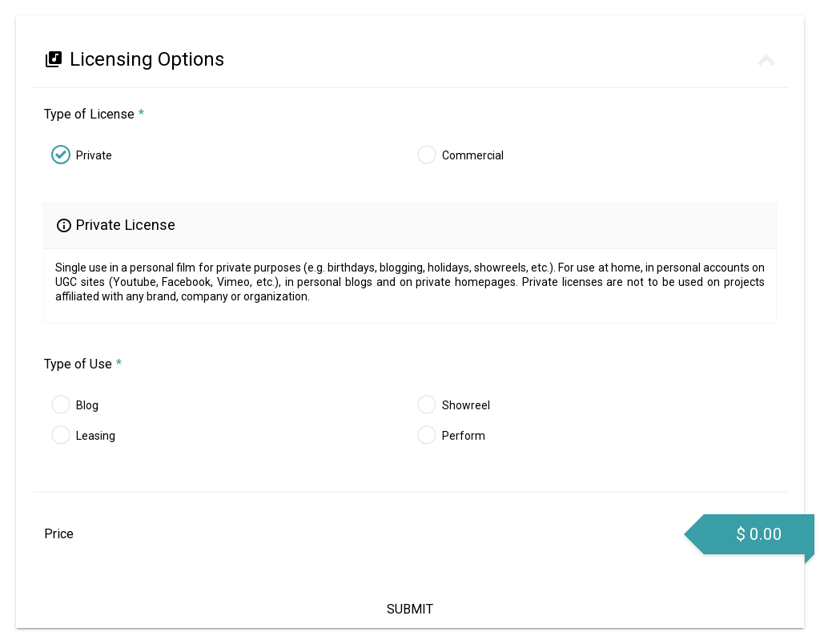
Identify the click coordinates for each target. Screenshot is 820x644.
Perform (464, 436)
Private (94, 155)
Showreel (466, 405)
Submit (410, 609)
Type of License (94, 114)
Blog (87, 405)
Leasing (96, 436)
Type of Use (83, 364)
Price (59, 534)
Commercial (473, 155)
